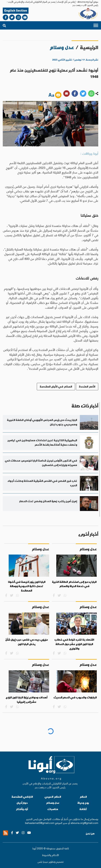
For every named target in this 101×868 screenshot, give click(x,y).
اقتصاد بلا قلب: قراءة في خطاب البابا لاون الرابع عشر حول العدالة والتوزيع (74, 644)
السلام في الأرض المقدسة (56, 386)
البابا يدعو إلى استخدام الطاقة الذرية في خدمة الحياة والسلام (74, 584)
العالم (83, 797)
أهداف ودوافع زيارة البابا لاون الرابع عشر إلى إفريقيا (27, 700)
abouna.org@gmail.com (84, 823)
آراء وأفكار (22, 809)
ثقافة (83, 809)
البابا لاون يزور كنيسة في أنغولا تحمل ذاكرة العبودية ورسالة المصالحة (27, 586)
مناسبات (53, 809)
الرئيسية (89, 47)
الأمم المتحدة (87, 386)
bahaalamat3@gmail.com (40, 823)
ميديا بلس (43, 861)
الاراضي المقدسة (22, 797)
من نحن (90, 833)
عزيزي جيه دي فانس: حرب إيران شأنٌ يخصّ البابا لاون (27, 642)
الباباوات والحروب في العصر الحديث (75, 697)
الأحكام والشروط (50, 855)
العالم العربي (53, 797)
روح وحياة (83, 803)
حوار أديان (22, 803)
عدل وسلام (53, 803)
